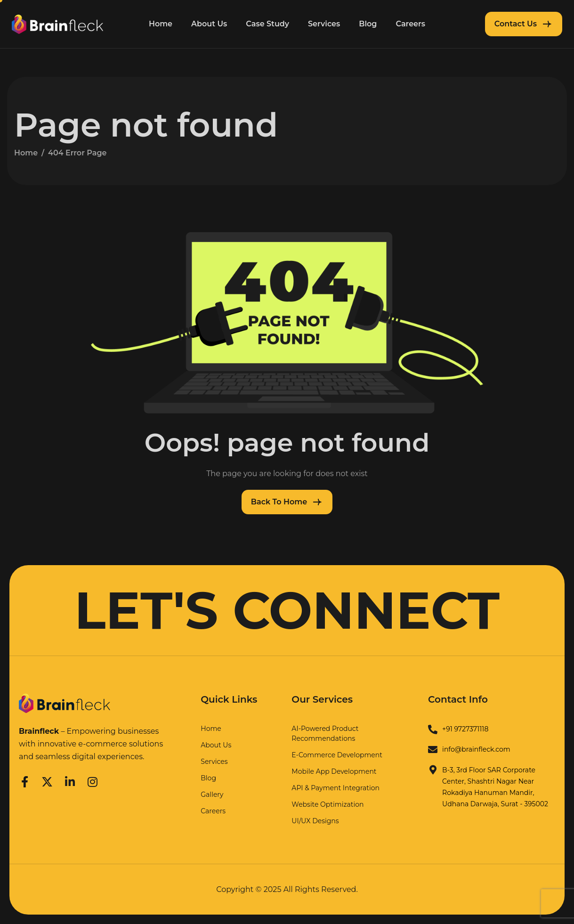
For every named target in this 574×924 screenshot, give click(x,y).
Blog (368, 24)
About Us (209, 24)
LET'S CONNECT (287, 610)
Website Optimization (327, 804)
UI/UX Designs (315, 821)
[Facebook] (24, 780)
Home (161, 24)
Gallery (212, 794)
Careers (410, 24)
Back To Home (279, 502)
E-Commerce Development (337, 755)
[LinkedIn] (70, 780)
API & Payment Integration (336, 788)
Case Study (267, 24)
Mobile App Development (334, 771)
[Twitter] (47, 780)
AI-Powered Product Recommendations (325, 734)
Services (324, 24)
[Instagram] (93, 780)
